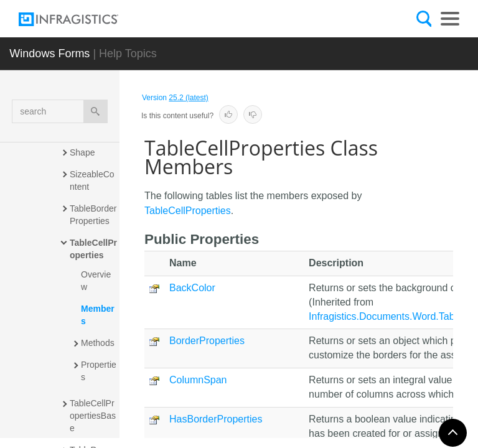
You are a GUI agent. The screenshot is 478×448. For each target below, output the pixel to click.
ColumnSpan (198, 380)
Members (98, 315)
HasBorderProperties (216, 419)
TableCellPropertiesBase (93, 416)
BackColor (192, 288)
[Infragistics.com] (81, 19)
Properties (99, 371)
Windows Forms (49, 54)
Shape (82, 152)
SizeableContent (92, 180)
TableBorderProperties (93, 215)
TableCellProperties (93, 249)
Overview (96, 281)
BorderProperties (207, 341)
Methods (98, 343)
